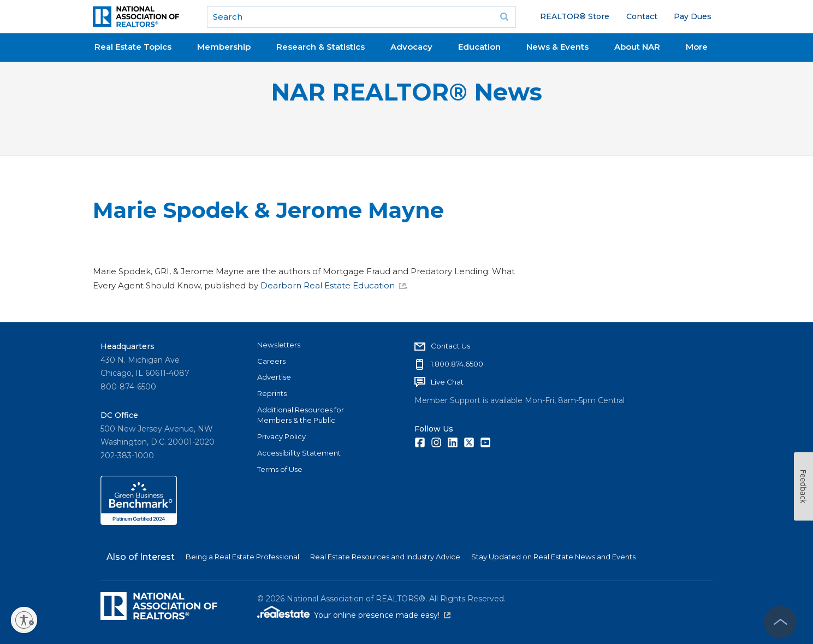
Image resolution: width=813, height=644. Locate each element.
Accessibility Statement (299, 453)
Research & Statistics (321, 47)
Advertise (274, 377)
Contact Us (450, 346)
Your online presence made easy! (382, 615)
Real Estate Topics (133, 47)
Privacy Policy (281, 436)
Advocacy (411, 47)
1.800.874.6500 (457, 364)
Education (479, 47)
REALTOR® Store (575, 16)
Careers (271, 361)
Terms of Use (280, 469)
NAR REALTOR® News (406, 92)
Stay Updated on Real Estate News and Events (553, 557)
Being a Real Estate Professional (242, 557)
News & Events (557, 47)
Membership (224, 47)
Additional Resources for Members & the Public (301, 415)
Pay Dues (693, 16)
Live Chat (447, 382)
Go (504, 17)
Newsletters (279, 345)
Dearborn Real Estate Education (333, 285)
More (697, 47)
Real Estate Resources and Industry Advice (385, 557)
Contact (642, 16)
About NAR (637, 47)
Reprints (272, 393)
